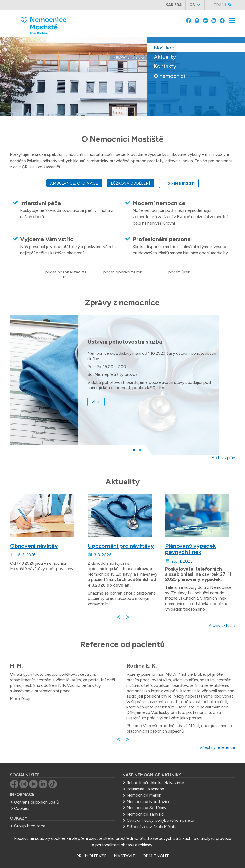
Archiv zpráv (223, 458)
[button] (134, 450)
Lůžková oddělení (131, 183)
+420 (179, 184)
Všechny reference (217, 747)
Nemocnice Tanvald (145, 814)
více (96, 402)
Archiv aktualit (222, 625)
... (111, 604)
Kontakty (165, 66)
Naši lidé (164, 48)
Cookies (22, 808)
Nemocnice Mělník (144, 795)
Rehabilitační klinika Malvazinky (155, 783)
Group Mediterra (30, 826)
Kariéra (174, 5)
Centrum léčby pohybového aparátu (160, 820)
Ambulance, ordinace (74, 183)
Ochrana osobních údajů (36, 802)
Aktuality (165, 57)
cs (192, 5)
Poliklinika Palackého (145, 789)
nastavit (125, 856)
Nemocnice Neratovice (149, 802)
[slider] (122, 80)
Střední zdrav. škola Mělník (151, 827)
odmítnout (156, 856)
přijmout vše (91, 856)
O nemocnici (169, 76)
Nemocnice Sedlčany (147, 808)
